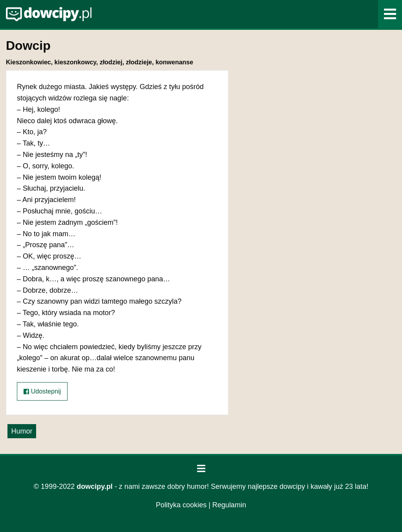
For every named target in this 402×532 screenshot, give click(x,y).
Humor (22, 431)
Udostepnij (42, 391)
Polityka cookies (181, 505)
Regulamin (229, 505)
